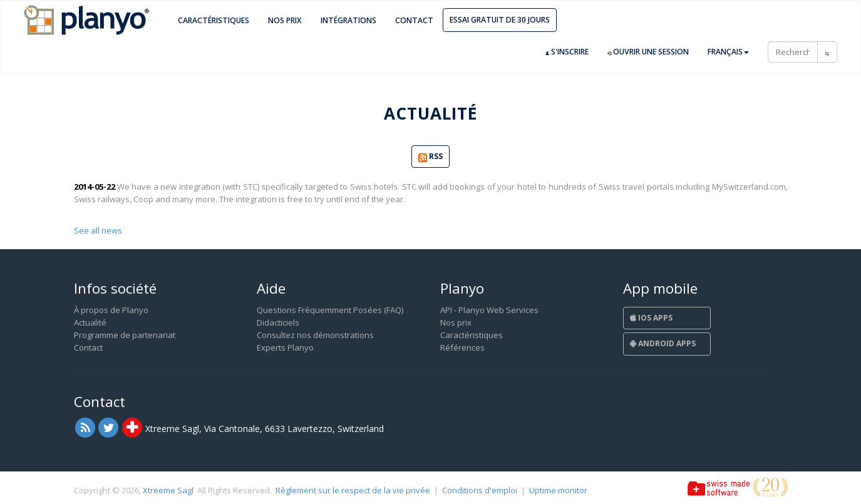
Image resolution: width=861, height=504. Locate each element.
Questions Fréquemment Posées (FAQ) (330, 310)
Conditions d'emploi (480, 490)
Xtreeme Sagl (168, 490)
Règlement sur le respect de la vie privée (353, 490)
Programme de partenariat (125, 335)
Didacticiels (278, 322)
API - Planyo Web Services (489, 310)
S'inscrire (567, 52)
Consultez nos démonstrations (315, 335)
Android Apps (663, 343)
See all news (98, 230)
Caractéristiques (214, 20)
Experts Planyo (285, 347)
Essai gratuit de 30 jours (500, 20)
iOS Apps (651, 318)
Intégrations (348, 20)
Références (462, 347)
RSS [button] (430, 157)
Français (728, 52)
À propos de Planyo (111, 310)
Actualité (90, 322)
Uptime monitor (558, 490)
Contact (414, 20)
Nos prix (285, 20)
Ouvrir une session (648, 52)
